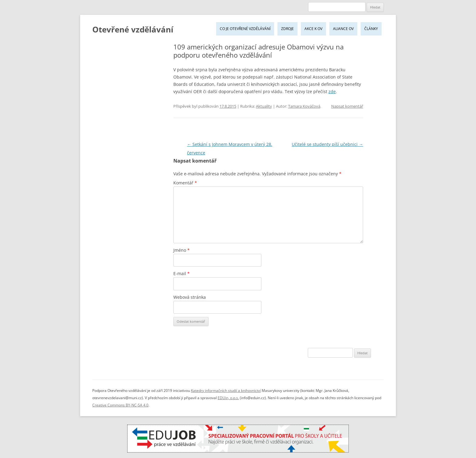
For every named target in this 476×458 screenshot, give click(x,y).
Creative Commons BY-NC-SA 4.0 (120, 405)
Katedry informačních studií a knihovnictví (226, 391)
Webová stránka (190, 297)
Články (371, 29)
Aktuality (264, 106)
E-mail (182, 273)
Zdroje (287, 29)
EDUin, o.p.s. (228, 398)
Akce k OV (313, 29)
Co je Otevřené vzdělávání (245, 29)
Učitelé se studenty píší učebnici (327, 144)
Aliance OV (343, 29)
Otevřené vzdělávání (133, 29)
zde (332, 91)
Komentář (185, 183)
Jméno (182, 250)
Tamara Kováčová (304, 106)
